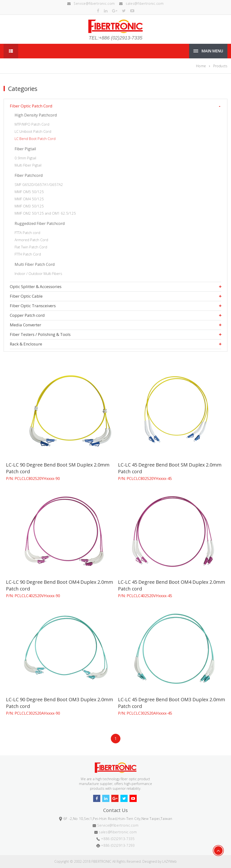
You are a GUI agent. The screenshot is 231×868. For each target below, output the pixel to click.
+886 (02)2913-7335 (118, 839)
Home (201, 66)
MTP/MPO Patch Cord (32, 124)
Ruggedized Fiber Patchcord (40, 223)
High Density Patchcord (36, 115)
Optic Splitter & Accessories (36, 287)
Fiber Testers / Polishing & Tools (40, 334)
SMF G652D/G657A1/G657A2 (39, 184)
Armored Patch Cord (31, 240)
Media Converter (25, 325)
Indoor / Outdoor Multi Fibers (38, 273)
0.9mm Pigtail (25, 158)
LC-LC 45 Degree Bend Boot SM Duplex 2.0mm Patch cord (170, 468)
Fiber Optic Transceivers (33, 306)
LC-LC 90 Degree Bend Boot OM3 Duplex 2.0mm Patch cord (59, 703)
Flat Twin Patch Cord (31, 247)
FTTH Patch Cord (28, 254)
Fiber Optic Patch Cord (31, 106)
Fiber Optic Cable (26, 296)
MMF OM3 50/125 (29, 206)
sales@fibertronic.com (141, 3)
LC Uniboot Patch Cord (33, 131)
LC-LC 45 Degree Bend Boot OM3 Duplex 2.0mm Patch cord (172, 703)
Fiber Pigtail (25, 149)
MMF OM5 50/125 (29, 192)
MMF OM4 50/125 (29, 199)
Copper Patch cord (27, 315)
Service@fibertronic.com (91, 3)
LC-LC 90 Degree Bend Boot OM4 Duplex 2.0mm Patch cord (59, 585)
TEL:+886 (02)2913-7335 (115, 38)
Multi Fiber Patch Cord (35, 264)
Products (220, 66)
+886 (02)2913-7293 (118, 845)
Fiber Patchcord (29, 175)
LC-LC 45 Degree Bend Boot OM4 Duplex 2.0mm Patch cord (172, 585)
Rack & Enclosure (26, 344)
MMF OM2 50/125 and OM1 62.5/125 (45, 213)
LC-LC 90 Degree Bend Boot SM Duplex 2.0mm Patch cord (58, 468)
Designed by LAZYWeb (160, 861)
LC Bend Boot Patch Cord (35, 139)
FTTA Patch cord (27, 233)
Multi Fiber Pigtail (28, 165)
